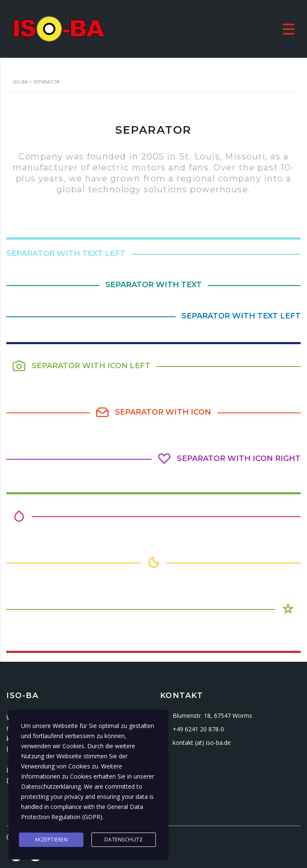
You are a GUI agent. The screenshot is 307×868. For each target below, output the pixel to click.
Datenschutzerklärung (51, 786)
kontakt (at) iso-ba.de (202, 743)
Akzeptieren (51, 840)
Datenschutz (124, 840)
